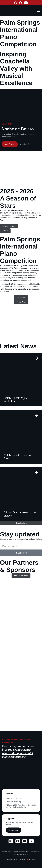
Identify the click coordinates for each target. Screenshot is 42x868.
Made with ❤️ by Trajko (27, 859)
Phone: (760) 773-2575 (14, 798)
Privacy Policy (12, 859)
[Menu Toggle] (39, 11)
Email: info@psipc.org (13, 802)
